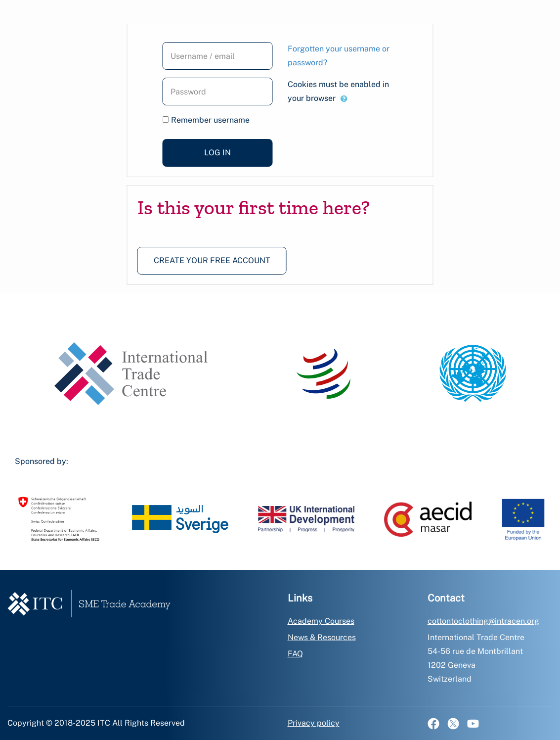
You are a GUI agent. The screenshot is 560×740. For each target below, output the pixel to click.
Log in (217, 153)
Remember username (210, 120)
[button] (344, 99)
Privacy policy (314, 723)
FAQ (295, 654)
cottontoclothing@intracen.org (483, 621)
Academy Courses (321, 621)
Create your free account (212, 260)
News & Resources (322, 637)
